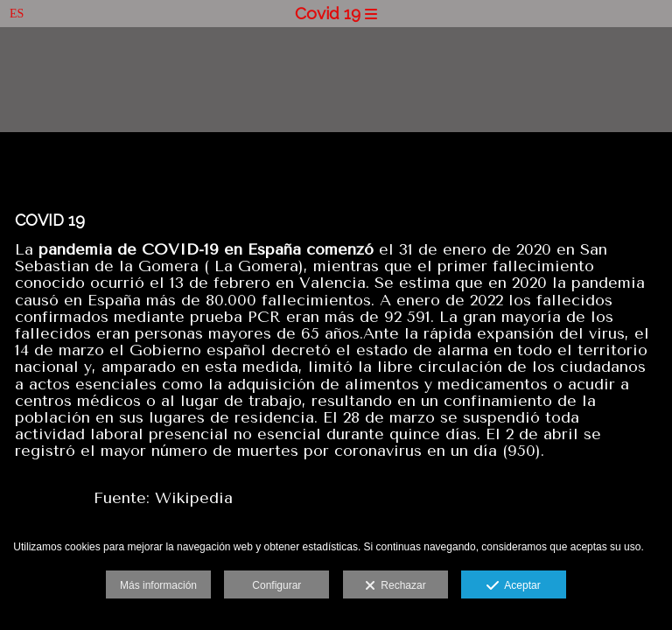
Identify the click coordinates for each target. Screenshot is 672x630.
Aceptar (513, 586)
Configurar (276, 585)
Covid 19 (336, 13)
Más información (158, 585)
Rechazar (395, 586)
